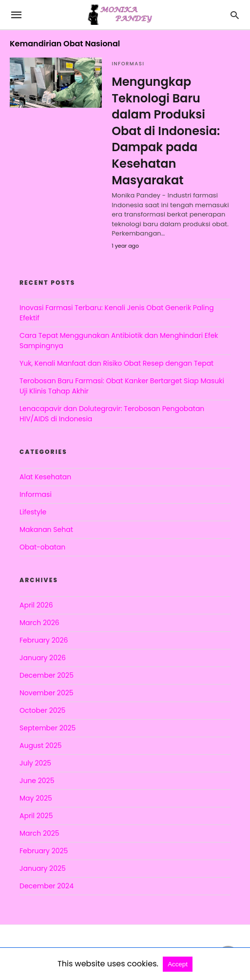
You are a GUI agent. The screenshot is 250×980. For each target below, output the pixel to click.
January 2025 (43, 868)
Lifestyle (33, 512)
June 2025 (37, 781)
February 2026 (44, 640)
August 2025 (41, 745)
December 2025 (47, 675)
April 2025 (36, 816)
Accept (178, 964)
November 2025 (47, 693)
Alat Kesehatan (45, 477)
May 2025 (36, 798)
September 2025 (48, 728)
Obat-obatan (42, 547)
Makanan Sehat (46, 529)
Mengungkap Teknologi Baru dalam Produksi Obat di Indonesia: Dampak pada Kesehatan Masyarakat (166, 131)
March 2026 (39, 623)
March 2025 (39, 833)
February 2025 (44, 851)
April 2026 (36, 605)
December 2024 (47, 886)
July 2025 (35, 763)
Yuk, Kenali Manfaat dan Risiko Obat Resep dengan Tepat (116, 363)
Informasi (128, 64)
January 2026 (43, 658)
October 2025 (42, 710)
